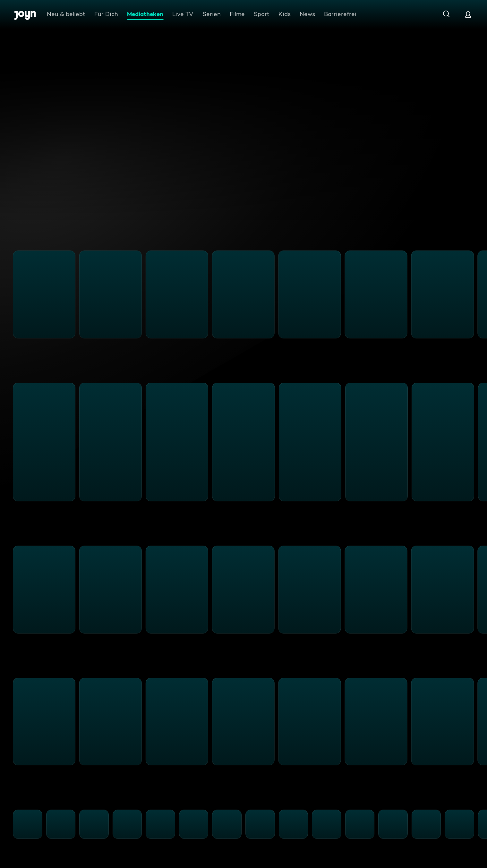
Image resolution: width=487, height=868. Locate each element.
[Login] (468, 14)
